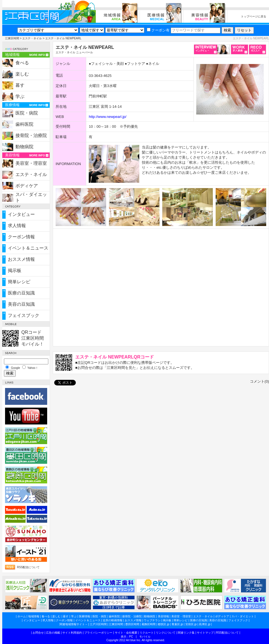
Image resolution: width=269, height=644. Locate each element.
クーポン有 (158, 30)
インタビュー (21, 214)
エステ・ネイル (32, 38)
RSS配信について (29, 567)
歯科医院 (24, 124)
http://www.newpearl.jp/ (108, 117)
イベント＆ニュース (28, 248)
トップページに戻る (254, 16)
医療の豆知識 (21, 293)
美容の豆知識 (21, 304)
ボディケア (27, 186)
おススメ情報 (21, 259)
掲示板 (15, 270)
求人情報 (17, 226)
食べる (22, 63)
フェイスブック (24, 315)
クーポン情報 (21, 237)
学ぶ (20, 96)
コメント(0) (259, 381)
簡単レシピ (19, 282)
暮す (20, 85)
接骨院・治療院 (31, 135)
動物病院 (24, 147)
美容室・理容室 (31, 163)
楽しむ (22, 74)
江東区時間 (12, 38)
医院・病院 (27, 113)
